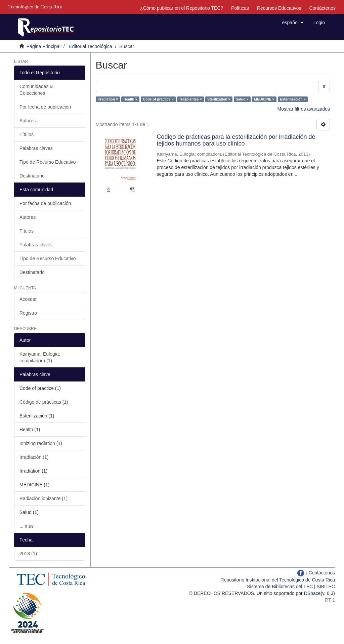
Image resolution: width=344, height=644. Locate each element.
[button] (293, 23)
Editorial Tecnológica (91, 46)
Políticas (240, 8)
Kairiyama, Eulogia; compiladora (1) (40, 357)
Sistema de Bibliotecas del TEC (280, 587)
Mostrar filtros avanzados (304, 109)
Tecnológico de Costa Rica (307, 580)
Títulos (27, 134)
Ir (324, 86)
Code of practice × (158, 99)
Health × (131, 99)
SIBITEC (326, 587)
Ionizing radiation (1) (41, 443)
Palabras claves (36, 148)
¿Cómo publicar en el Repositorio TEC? (182, 8)
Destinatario (32, 176)
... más (27, 526)
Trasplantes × (190, 99)
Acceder (28, 299)
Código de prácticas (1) (44, 402)
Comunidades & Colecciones (36, 90)
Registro (28, 313)
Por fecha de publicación (45, 107)
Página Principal (44, 46)
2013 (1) (28, 554)
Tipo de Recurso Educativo (48, 162)
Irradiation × (108, 99)
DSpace (312, 593)
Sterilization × (219, 99)
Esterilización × (293, 99)
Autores (28, 121)
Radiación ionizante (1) (44, 498)
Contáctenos (322, 8)
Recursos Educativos (279, 8)
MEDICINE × (264, 99)
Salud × (242, 99)
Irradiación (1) (34, 457)
